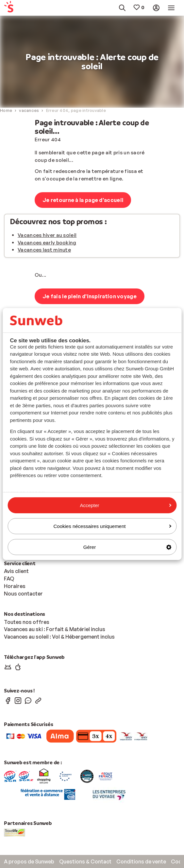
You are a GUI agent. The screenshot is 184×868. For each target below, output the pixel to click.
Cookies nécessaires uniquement (112, 526)
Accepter (125, 505)
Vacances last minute (44, 250)
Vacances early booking (47, 243)
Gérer (127, 547)
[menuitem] (15, 8)
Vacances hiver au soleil (47, 235)
